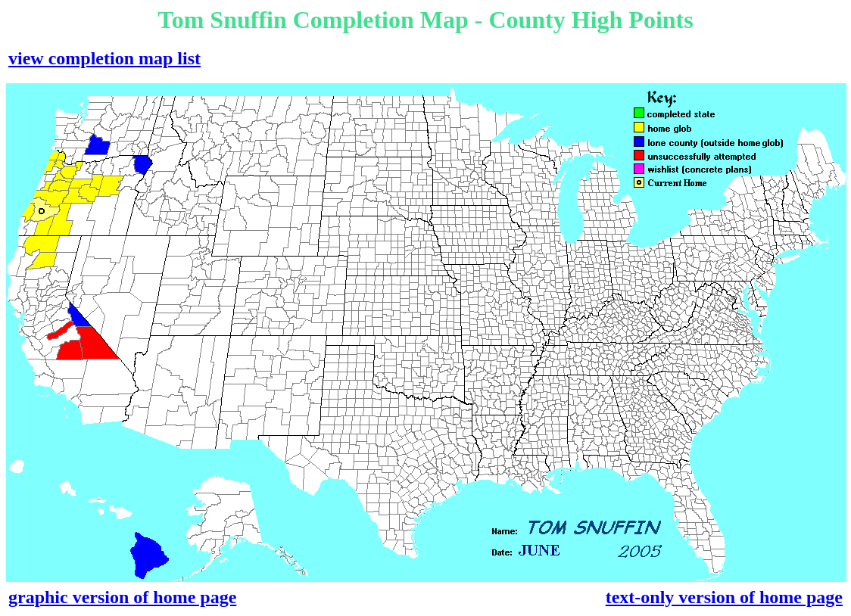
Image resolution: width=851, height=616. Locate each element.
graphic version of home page (122, 597)
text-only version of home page (724, 597)
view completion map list (104, 58)
